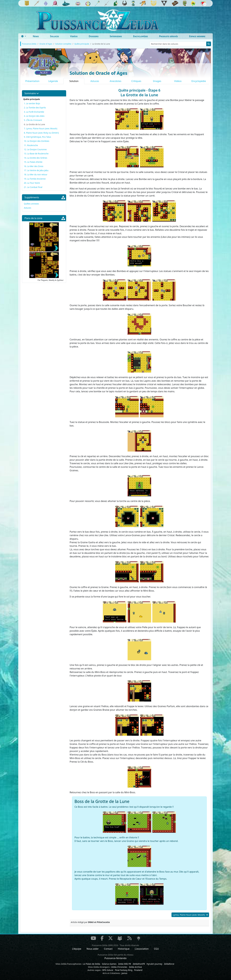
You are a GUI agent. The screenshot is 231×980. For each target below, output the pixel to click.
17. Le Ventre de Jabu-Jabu (36, 170)
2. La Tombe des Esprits (35, 108)
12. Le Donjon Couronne (35, 149)
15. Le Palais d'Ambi (33, 162)
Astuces (95, 81)
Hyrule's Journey (154, 964)
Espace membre (197, 36)
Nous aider (93, 949)
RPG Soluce (108, 970)
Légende (53, 81)
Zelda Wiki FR (125, 964)
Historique (124, 949)
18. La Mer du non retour (36, 174)
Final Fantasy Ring (124, 970)
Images (157, 81)
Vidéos (74, 36)
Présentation (32, 81)
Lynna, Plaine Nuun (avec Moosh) (190, 915)
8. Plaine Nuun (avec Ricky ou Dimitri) (41, 133)
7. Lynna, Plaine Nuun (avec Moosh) (41, 128)
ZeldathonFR (139, 964)
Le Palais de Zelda (92, 964)
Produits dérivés (168, 36)
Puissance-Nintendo (115, 958)
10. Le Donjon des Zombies (37, 141)
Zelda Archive (135, 967)
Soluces (54, 36)
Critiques (136, 81)
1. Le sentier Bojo (32, 103)
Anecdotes (116, 81)
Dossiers (94, 36)
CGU (156, 949)
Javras (124, 973)
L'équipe (77, 949)
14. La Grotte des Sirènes (36, 158)
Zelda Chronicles (119, 967)
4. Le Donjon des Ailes (34, 116)
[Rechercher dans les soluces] (178, 44)
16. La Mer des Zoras (34, 166)
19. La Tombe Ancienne (35, 179)
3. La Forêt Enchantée (34, 112)
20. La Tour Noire (32, 183)
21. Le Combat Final (33, 187)
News (36, 36)
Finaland (138, 970)
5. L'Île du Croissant (33, 120)
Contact (108, 949)
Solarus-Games (109, 964)
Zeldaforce (169, 964)
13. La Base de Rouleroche (36, 154)
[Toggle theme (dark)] (24, 36)
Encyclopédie (140, 36)
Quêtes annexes (31, 204)
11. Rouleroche (31, 145)
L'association (142, 949)
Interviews (116, 36)
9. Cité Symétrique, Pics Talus (37, 137)
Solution (74, 81)
